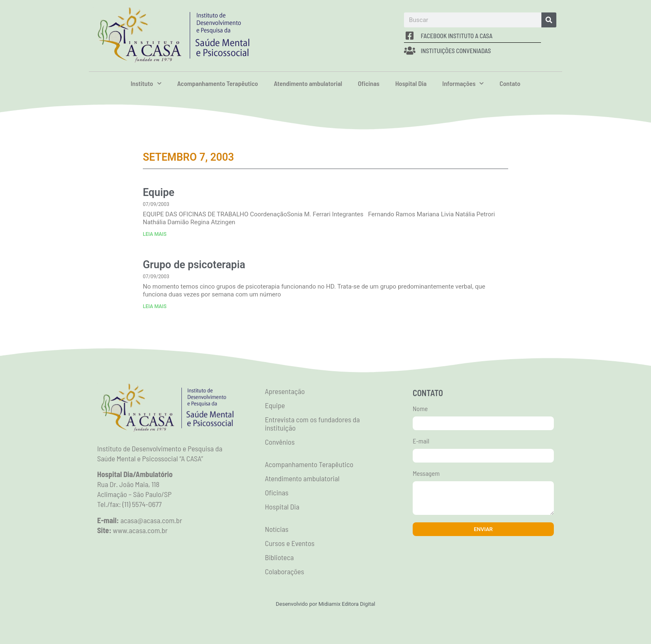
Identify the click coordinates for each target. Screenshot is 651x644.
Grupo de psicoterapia (194, 265)
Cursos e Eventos (290, 543)
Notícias (277, 529)
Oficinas (369, 83)
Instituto (146, 83)
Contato (510, 83)
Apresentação (285, 391)
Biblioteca (279, 557)
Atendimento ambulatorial (308, 83)
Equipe (159, 192)
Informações (463, 83)
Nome (420, 409)
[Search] (549, 20)
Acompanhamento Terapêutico (218, 83)
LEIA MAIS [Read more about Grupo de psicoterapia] (155, 306)
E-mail (421, 441)
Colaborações (284, 571)
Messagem (426, 474)
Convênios (280, 442)
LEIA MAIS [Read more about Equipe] (155, 234)
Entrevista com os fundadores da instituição (312, 424)
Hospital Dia (411, 83)
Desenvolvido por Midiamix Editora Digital (325, 604)
